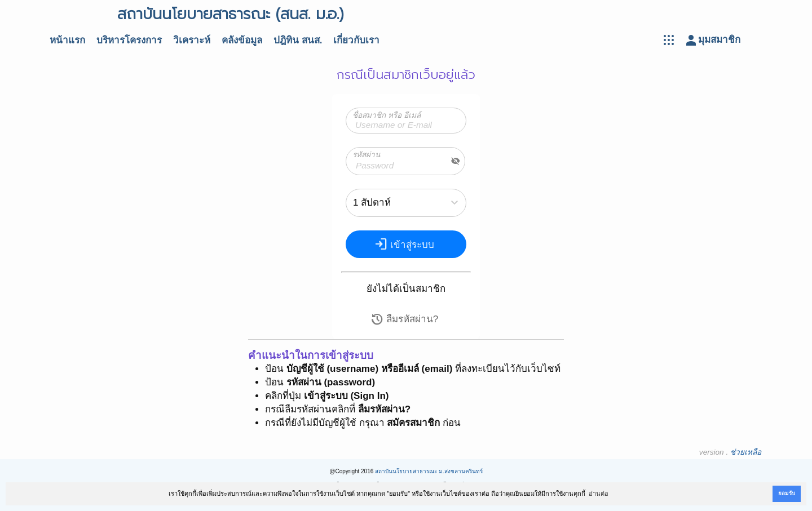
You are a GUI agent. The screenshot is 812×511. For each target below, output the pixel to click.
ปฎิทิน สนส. (298, 40)
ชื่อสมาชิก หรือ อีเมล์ (387, 115)
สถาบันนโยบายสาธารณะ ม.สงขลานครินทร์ (429, 471)
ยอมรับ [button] (787, 493)
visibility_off (456, 161)
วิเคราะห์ (192, 40)
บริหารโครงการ (129, 40)
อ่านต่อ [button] (599, 494)
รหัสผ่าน (366, 155)
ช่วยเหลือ (746, 452)
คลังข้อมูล (242, 40)
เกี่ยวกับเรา (356, 40)
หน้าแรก (67, 40)
